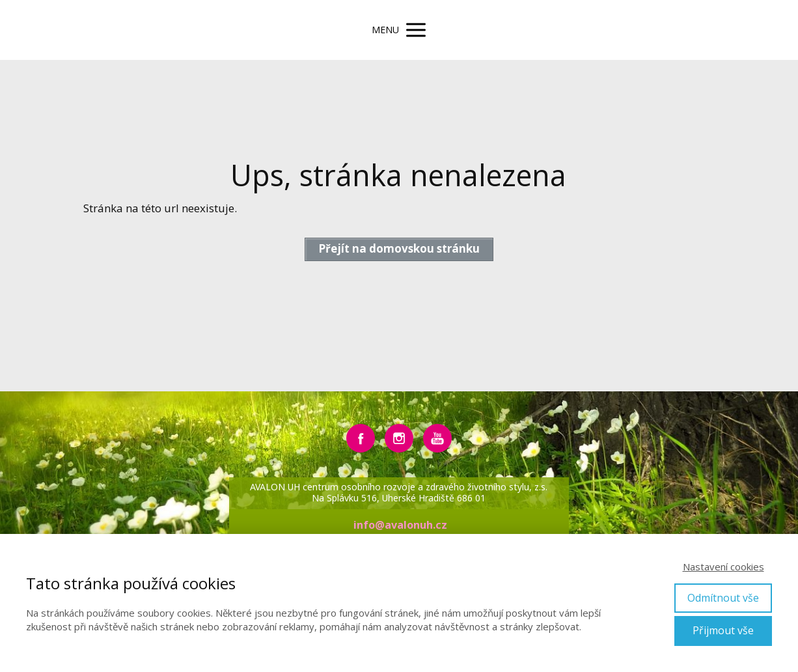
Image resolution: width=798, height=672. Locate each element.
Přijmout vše (723, 630)
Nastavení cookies (723, 567)
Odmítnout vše (723, 598)
